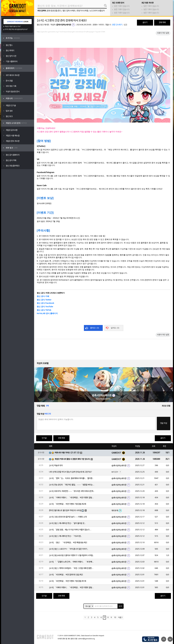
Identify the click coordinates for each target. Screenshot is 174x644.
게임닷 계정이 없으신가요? (13, 26)
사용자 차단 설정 (163, 33)
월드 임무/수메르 (69, 11)
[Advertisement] (104, 41)
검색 (120, 606)
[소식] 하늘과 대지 (56, 466)
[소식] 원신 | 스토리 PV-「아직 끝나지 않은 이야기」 (69, 549)
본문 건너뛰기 (117, 25)
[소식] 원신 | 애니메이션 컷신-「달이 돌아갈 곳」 (68, 523)
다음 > (120, 618)
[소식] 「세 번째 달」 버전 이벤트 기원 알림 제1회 (68, 581)
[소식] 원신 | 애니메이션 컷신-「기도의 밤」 (66, 536)
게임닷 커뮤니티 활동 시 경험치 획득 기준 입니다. (72, 459)
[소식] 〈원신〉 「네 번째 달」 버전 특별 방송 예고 (68, 543)
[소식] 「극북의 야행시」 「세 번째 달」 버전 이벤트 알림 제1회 (72, 588)
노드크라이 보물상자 (97, 11)
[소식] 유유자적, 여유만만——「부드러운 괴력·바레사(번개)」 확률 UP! (72, 491)
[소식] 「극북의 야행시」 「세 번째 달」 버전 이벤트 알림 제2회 (72, 498)
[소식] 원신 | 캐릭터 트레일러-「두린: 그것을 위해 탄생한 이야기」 (72, 568)
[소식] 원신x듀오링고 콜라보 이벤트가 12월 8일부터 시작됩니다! (72, 555)
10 (115, 618)
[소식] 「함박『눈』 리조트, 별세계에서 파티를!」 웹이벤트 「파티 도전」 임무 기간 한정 (72, 478)
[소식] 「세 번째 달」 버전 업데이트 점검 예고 (66, 575)
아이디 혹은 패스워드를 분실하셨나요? (16, 29)
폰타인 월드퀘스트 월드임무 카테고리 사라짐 (65, 511)
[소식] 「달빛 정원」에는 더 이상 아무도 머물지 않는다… (70, 530)
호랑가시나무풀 (82, 11)
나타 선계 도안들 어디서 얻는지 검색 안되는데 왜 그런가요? (71, 472)
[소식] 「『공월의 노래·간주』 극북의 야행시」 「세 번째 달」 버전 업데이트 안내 (72, 562)
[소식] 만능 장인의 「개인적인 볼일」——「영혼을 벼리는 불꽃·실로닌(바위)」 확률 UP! (72, 485)
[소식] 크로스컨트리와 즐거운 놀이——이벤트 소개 (68, 517)
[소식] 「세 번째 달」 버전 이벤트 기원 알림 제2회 (68, 504)
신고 (126, 25)
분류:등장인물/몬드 (54, 11)
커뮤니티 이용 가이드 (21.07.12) (67, 453)
